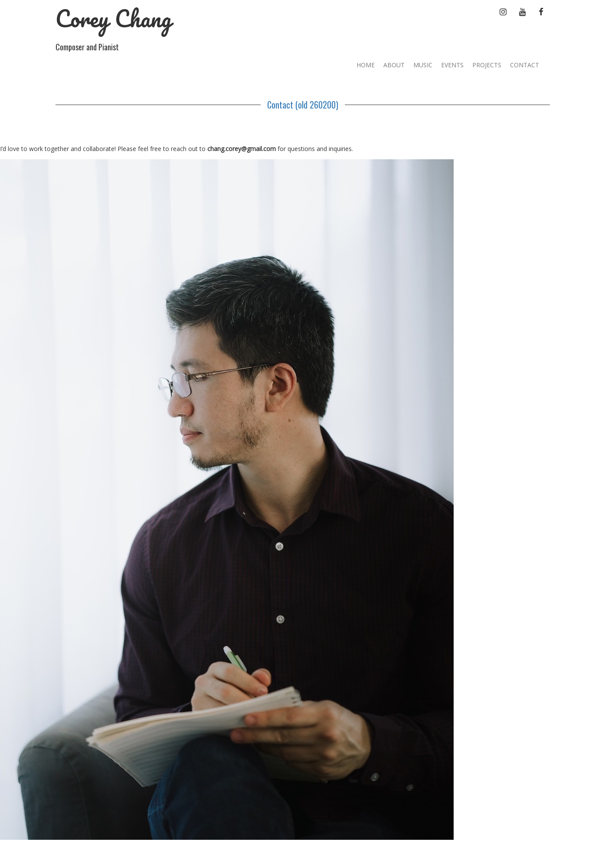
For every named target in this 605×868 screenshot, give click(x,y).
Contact (525, 65)
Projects (487, 65)
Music (423, 65)
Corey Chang (114, 18)
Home (366, 65)
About (394, 65)
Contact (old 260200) (303, 105)
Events (452, 65)
